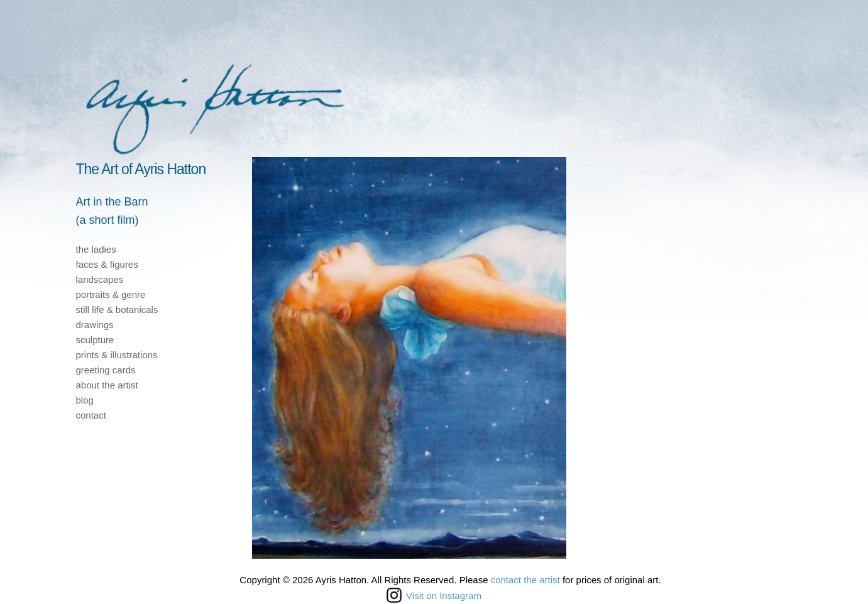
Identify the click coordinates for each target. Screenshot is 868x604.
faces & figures (107, 264)
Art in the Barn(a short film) (112, 211)
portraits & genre (111, 294)
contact (91, 415)
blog (85, 400)
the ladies (96, 249)
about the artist (107, 385)
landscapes (100, 279)
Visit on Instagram (434, 595)
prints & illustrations (117, 355)
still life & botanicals (117, 310)
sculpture (95, 340)
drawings (95, 325)
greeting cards (106, 370)
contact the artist (525, 580)
